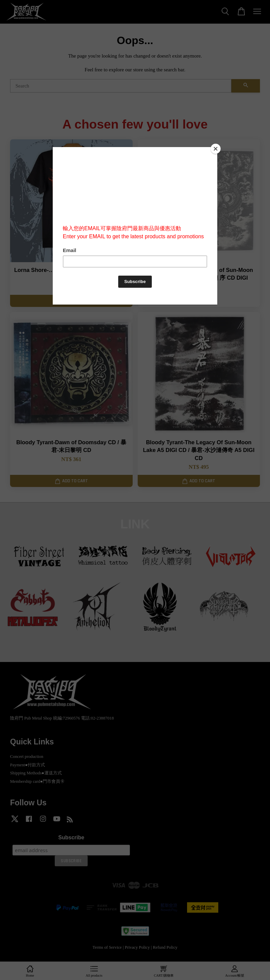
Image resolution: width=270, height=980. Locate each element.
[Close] (216, 149)
